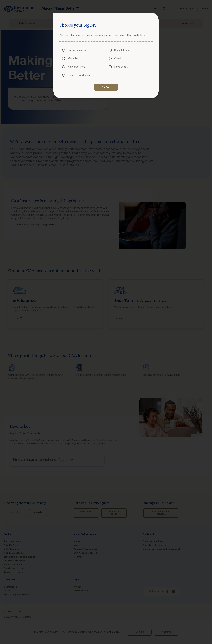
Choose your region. (78, 25)
